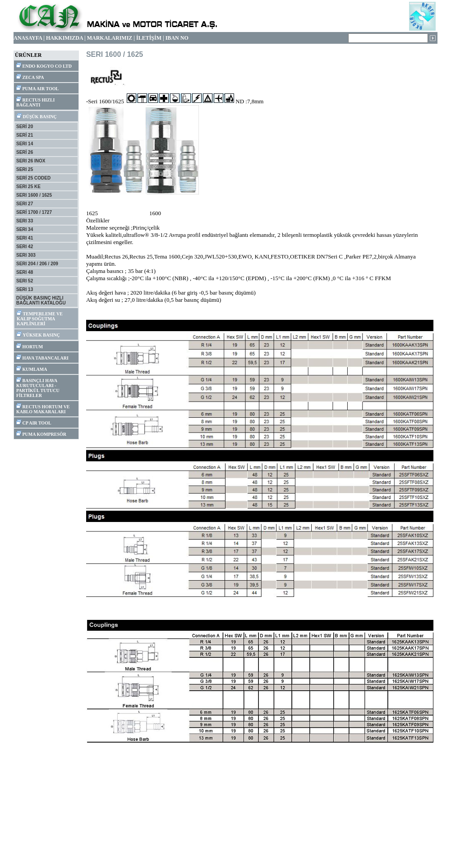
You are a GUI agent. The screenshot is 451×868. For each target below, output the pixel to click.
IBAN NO (177, 38)
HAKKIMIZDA (64, 38)
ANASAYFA (28, 38)
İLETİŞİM (149, 38)
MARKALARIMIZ (110, 38)
